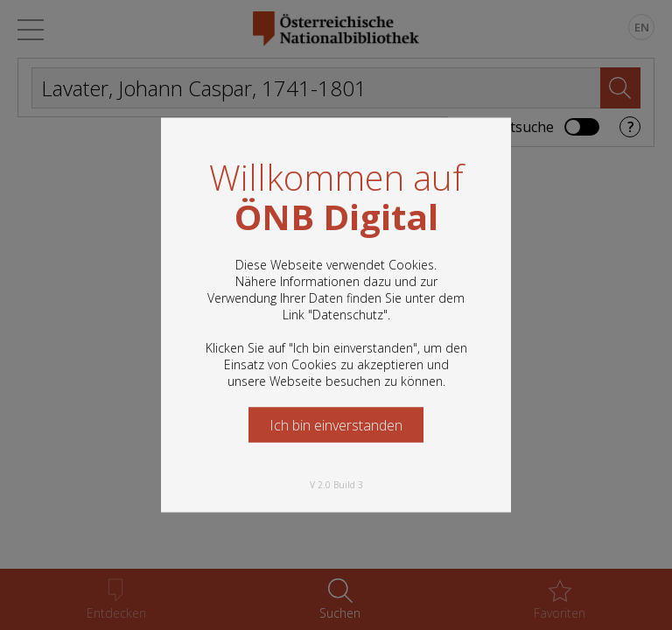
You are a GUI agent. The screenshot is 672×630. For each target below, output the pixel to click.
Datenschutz (348, 315)
